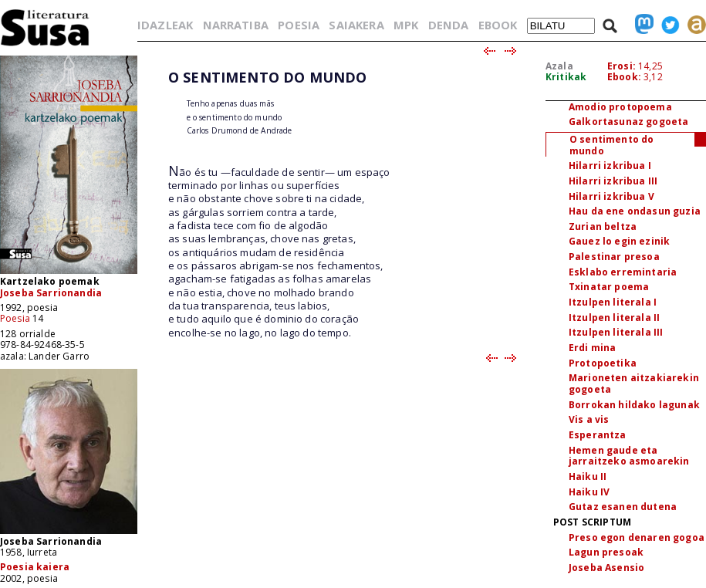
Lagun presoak (606, 552)
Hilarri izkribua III (613, 181)
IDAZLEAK (165, 25)
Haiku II (588, 476)
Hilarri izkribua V (611, 196)
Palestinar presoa (614, 257)
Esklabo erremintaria (623, 272)
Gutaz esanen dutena (623, 507)
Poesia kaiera (35, 567)
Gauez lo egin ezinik (619, 241)
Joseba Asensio (606, 568)
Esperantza (598, 435)
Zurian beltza (603, 226)
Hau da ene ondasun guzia (635, 211)
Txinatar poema (609, 287)
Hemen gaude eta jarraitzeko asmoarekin (629, 456)
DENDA (449, 25)
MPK (406, 25)
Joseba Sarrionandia (51, 293)
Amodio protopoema (620, 107)
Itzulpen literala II (614, 318)
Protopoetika (603, 363)
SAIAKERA (356, 25)
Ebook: (624, 77)
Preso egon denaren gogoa (637, 537)
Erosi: (622, 66)
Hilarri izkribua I (610, 166)
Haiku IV (589, 492)
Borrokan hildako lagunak (634, 405)
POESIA (299, 25)
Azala (559, 66)
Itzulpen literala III (616, 332)
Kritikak (566, 77)
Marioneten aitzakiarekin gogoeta (634, 384)
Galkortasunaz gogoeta (628, 122)
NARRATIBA (236, 25)
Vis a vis (589, 419)
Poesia (15, 318)
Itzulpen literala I (613, 302)
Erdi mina (592, 348)
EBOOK (498, 25)
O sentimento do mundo (611, 145)
